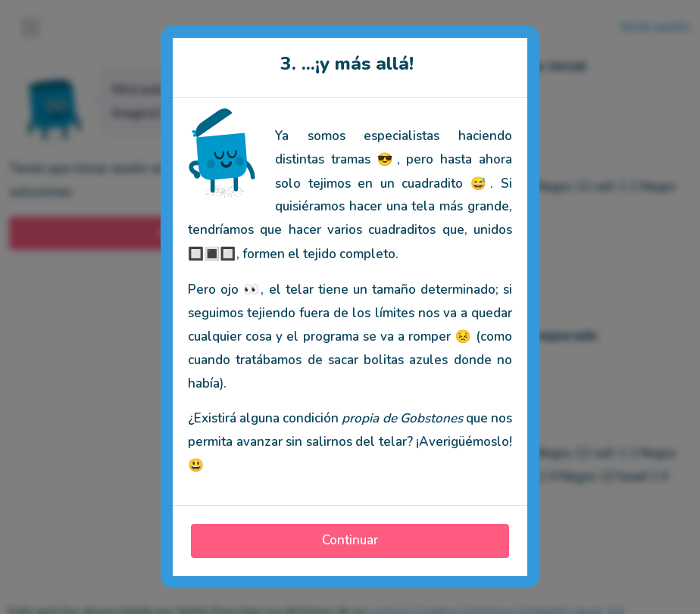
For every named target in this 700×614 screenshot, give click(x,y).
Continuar (350, 540)
